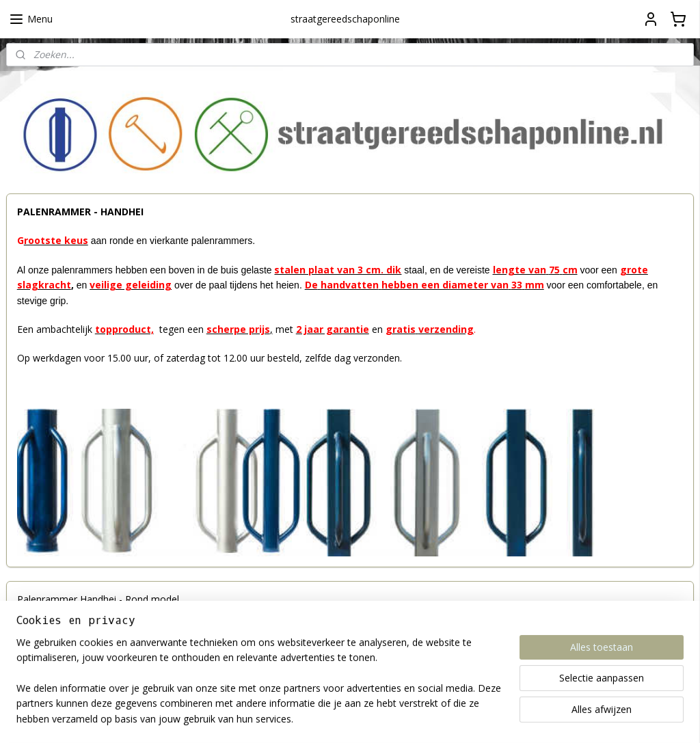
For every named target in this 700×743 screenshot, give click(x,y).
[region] (260, 689)
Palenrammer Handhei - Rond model (98, 599)
